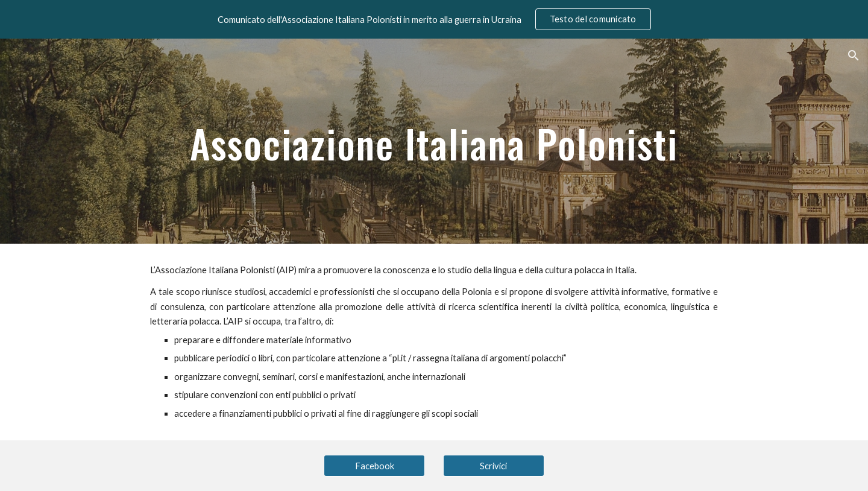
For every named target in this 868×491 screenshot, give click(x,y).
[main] (434, 141)
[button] (854, 55)
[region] (434, 19)
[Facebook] (374, 466)
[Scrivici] (494, 466)
